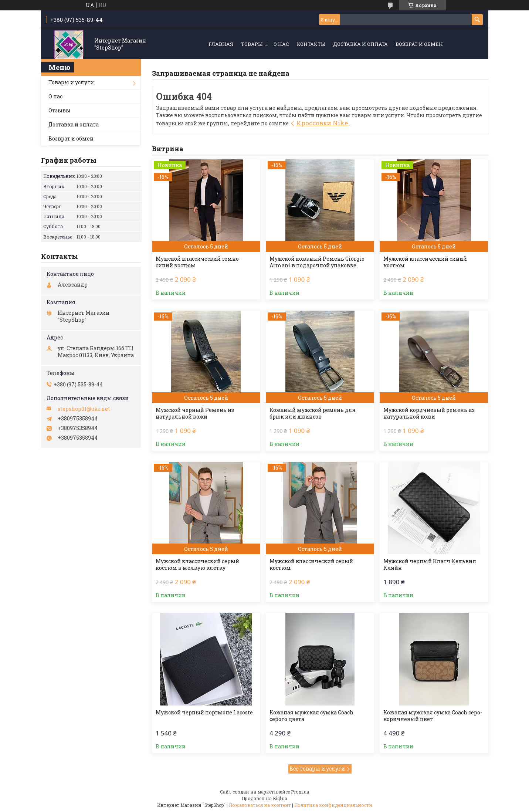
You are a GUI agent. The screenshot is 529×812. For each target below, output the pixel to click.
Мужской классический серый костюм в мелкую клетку (197, 565)
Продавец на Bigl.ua (264, 798)
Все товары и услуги (317, 769)
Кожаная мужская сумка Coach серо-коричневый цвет (433, 716)
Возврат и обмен (419, 44)
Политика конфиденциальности (333, 805)
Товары (252, 44)
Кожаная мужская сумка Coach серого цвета (311, 716)
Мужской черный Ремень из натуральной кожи (195, 413)
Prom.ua (300, 792)
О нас (281, 44)
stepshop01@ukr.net (84, 409)
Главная (221, 44)
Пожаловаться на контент (260, 805)
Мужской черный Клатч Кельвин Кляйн (430, 565)
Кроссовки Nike (323, 123)
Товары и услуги (71, 82)
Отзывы (60, 110)
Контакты (311, 44)
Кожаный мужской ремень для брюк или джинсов (313, 413)
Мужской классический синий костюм (425, 262)
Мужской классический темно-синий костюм (198, 262)
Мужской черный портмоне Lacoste (204, 713)
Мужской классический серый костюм (311, 565)
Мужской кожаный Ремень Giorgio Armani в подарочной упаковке (317, 262)
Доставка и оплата (360, 44)
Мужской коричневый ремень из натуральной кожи (429, 413)
